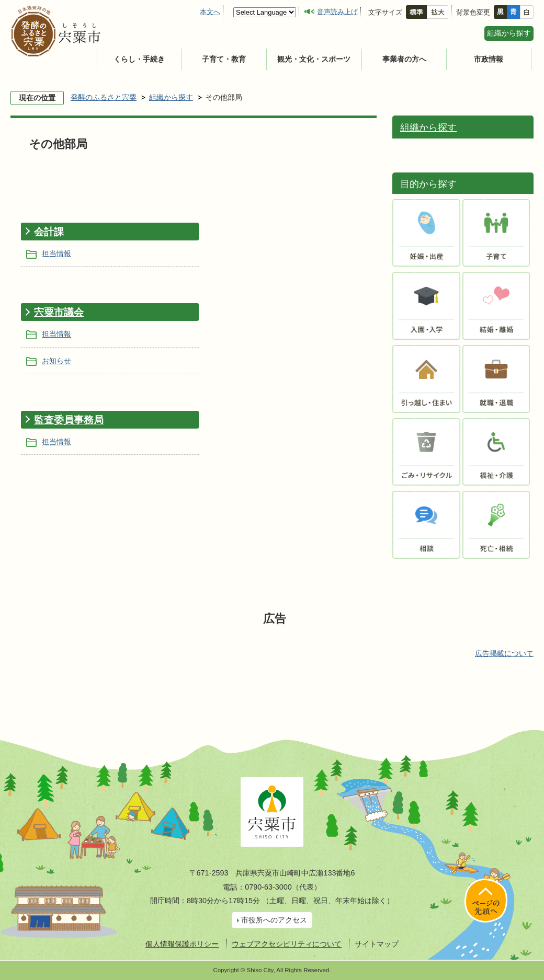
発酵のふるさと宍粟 (104, 97)
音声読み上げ (337, 12)
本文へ (210, 12)
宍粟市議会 (59, 312)
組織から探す (509, 33)
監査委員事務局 (69, 420)
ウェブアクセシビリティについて (287, 944)
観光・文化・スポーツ (314, 59)
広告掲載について (504, 653)
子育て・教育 (224, 59)
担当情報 (56, 253)
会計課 (49, 232)
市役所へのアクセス (274, 920)
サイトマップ (377, 944)
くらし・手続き (139, 59)
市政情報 (489, 59)
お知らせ (56, 361)
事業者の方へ (404, 59)
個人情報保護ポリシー (182, 944)
